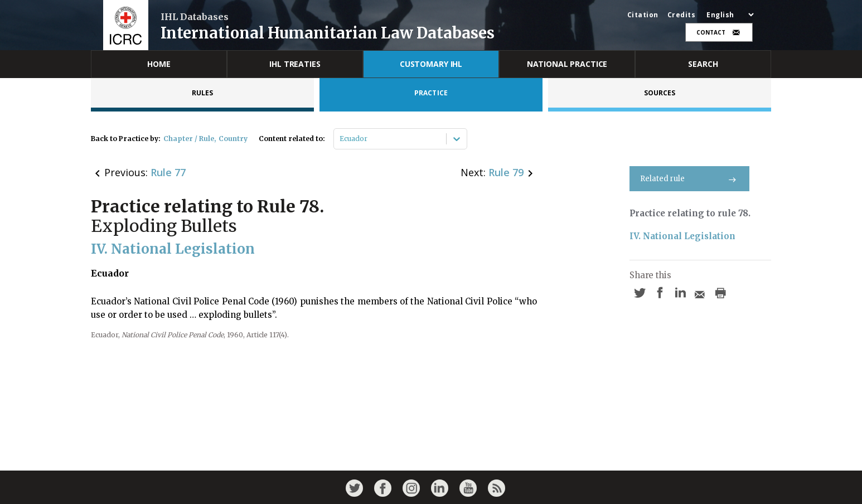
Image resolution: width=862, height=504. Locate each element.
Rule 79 (506, 172)
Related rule (689, 179)
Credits (682, 15)
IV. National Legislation (682, 236)
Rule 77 (168, 172)
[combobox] (340, 139)
